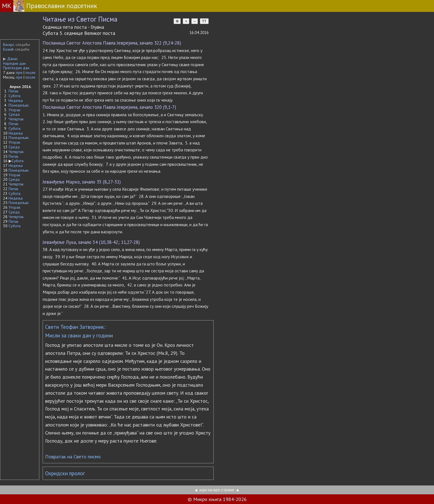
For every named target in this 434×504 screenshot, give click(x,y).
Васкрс (9, 45)
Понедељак (19, 105)
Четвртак (16, 119)
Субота (15, 96)
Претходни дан (16, 68)
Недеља (16, 100)
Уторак (14, 110)
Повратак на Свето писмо (73, 457)
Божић (8, 49)
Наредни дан (14, 63)
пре (19, 73)
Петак (13, 91)
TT (204, 21)
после (30, 73)
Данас (10, 59)
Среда (14, 114)
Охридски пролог (65, 473)
